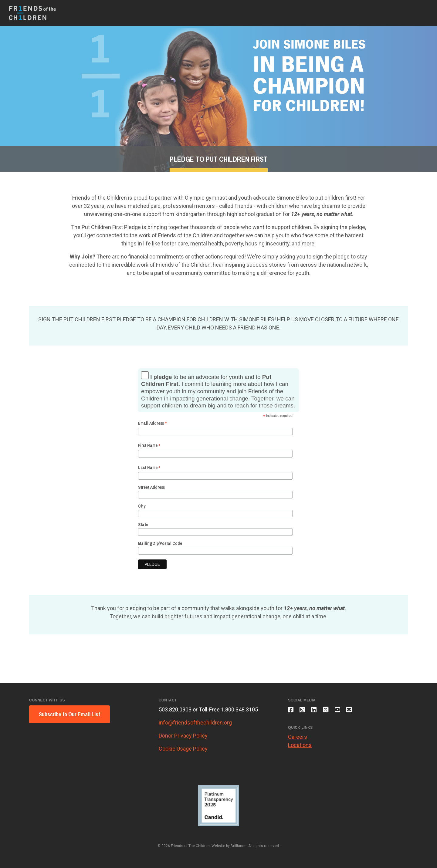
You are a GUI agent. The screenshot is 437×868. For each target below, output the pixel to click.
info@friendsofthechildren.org (195, 723)
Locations (300, 748)
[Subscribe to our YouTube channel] (345, 711)
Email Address (152, 423)
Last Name (149, 468)
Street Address (151, 487)
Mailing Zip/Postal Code (160, 543)
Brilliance (239, 846)
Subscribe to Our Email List (69, 714)
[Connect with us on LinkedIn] (318, 711)
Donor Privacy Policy (183, 736)
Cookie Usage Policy (183, 749)
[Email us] (358, 711)
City (142, 506)
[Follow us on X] (331, 711)
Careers (298, 740)
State (143, 525)
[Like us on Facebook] (291, 711)
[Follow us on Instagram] (305, 711)
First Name (149, 445)
